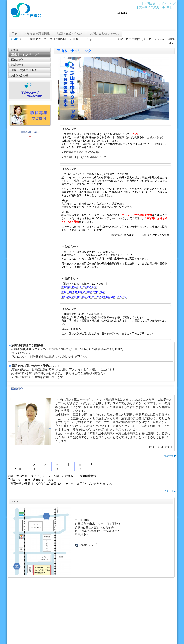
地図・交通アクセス (70, 33)
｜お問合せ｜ (150, 4)
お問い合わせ (20, 75)
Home (15, 50)
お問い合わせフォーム (104, 33)
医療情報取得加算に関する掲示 (79, 287)
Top (14, 33)
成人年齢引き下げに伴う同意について (85, 157)
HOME (14, 39)
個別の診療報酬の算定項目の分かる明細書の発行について (94, 297)
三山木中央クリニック (26, 55)
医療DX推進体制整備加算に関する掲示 (83, 292)
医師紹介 (17, 60)
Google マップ (86, 545)
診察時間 (17, 65)
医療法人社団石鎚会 (30, 132)
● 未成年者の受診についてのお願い (81, 152)
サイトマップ (167, 4)
